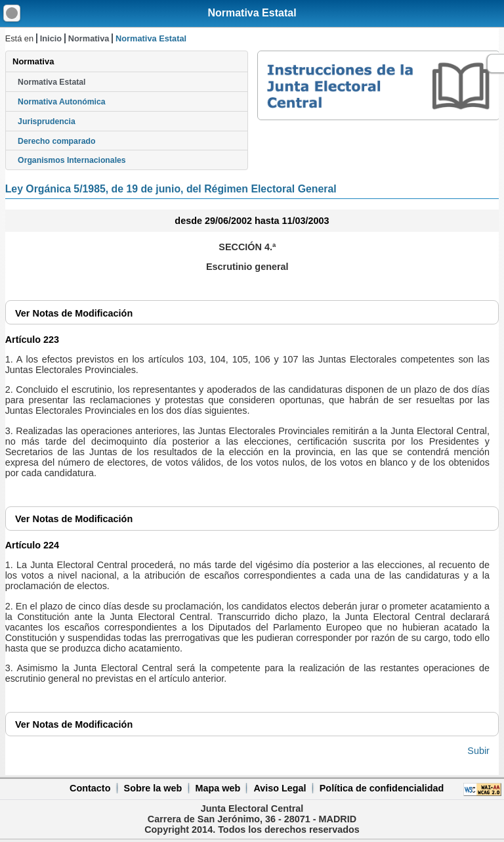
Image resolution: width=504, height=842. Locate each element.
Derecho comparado (56, 141)
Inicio (51, 38)
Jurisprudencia (47, 122)
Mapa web (218, 788)
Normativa (89, 38)
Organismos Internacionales (72, 160)
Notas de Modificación (74, 313)
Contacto (90, 788)
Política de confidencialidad (382, 788)
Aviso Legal (280, 788)
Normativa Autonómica (61, 102)
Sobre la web (153, 788)
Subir (478, 751)
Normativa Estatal (252, 13)
